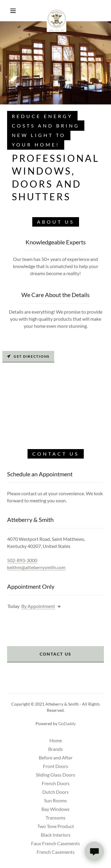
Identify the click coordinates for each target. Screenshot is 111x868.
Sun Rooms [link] (55, 800)
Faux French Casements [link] (55, 843)
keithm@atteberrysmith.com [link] (36, 567)
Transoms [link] (55, 818)
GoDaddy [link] (67, 723)
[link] (57, 11)
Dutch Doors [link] (55, 792)
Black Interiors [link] (56, 835)
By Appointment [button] (38, 606)
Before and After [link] (56, 758)
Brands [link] (55, 749)
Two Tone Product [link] (56, 826)
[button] (13, 11)
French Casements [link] (56, 852)
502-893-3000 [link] (22, 560)
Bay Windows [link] (55, 809)
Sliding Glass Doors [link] (55, 775)
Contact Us (55, 654)
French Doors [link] (56, 783)
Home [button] (56, 740)
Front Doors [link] (55, 766)
